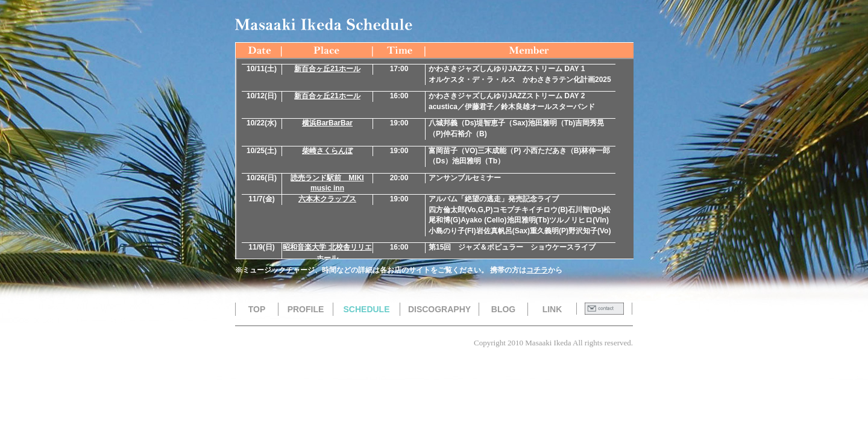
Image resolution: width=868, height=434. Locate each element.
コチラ (537, 270)
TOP (257, 309)
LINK (552, 309)
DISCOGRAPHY (439, 309)
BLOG (503, 309)
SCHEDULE (366, 309)
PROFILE (306, 309)
